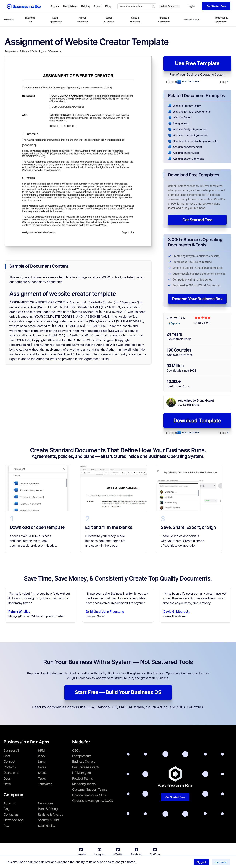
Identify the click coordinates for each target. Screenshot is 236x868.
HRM (41, 750)
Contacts (10, 767)
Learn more (221, 862)
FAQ (6, 826)
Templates (9, 19)
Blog (7, 809)
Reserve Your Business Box (197, 299)
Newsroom (45, 803)
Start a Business (109, 20)
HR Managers (81, 773)
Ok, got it (201, 862)
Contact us (11, 814)
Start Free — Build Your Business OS (118, 692)
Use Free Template (197, 63)
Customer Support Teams (90, 789)
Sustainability (47, 826)
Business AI (11, 750)
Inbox (42, 756)
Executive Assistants (86, 767)
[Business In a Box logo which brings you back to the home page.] (24, 6)
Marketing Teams (84, 784)
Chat (7, 756)
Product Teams (83, 778)
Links (41, 762)
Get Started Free (197, 220)
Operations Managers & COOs (93, 801)
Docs (7, 778)
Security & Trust (49, 820)
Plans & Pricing (48, 809)
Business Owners (84, 762)
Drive (7, 784)
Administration (192, 19)
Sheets (43, 773)
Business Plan (30, 20)
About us (10, 803)
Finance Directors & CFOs (89, 795)
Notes (42, 767)
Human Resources (83, 20)
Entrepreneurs (82, 756)
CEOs (76, 750)
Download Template (197, 420)
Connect (9, 762)
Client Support (170, 6)
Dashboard (11, 773)
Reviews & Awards (50, 814)
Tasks (42, 778)
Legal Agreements (55, 20)
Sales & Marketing (135, 20)
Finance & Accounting (164, 20)
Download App (14, 820)
